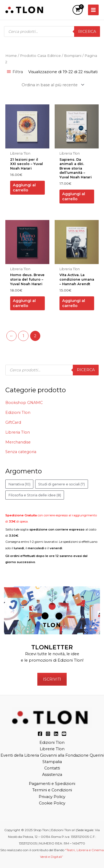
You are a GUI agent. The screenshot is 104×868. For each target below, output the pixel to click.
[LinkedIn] (56, 734)
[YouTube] (64, 734)
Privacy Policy (52, 797)
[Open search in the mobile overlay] (52, 32)
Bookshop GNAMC (24, 403)
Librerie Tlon (52, 749)
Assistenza (52, 775)
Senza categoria (21, 452)
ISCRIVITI (52, 679)
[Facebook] (40, 734)
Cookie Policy (52, 803)
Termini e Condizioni (52, 790)
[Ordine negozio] (52, 85)
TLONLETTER (52, 647)
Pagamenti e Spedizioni (52, 784)
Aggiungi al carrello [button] (24, 188)
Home (11, 56)
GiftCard (13, 422)
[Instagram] (48, 734)
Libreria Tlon (18, 432)
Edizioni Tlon (18, 413)
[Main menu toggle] (93, 10)
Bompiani (73, 56)
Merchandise (18, 442)
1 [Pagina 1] (23, 336)
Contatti (52, 768)
